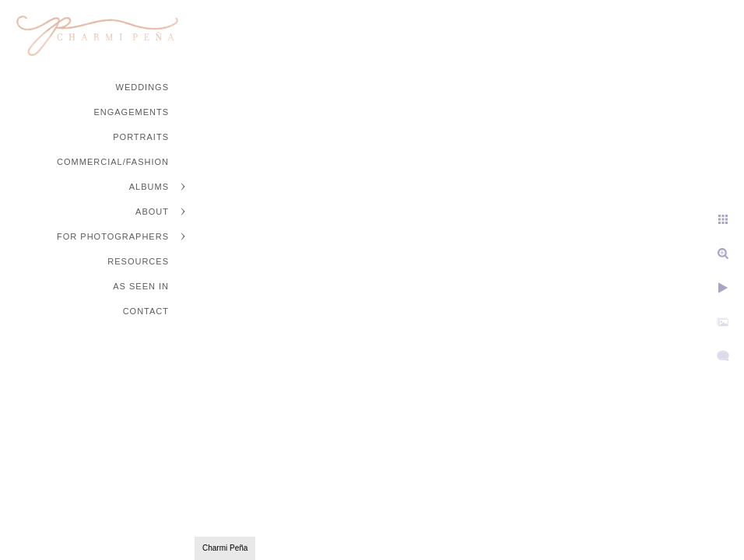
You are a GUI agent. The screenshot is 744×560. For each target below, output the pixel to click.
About (152, 212)
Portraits (141, 137)
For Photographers (113, 236)
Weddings (143, 87)
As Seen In (141, 286)
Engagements (131, 112)
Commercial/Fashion (113, 162)
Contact (146, 311)
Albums (149, 187)
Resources (138, 261)
